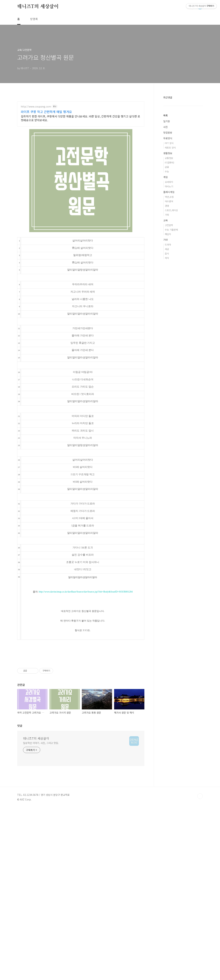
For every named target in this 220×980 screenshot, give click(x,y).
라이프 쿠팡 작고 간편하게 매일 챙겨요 (46, 160)
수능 (167, 274)
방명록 (34, 19)
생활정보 (168, 256)
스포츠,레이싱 (171, 313)
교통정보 (169, 261)
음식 (167, 357)
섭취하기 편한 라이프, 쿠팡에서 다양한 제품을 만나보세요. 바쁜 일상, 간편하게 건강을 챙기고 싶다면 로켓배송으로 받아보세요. (80, 166)
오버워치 (169, 285)
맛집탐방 (168, 236)
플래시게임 (169, 295)
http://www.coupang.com (36, 155)
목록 (166, 218)
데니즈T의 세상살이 (38, 7)
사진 (166, 230)
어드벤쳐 (169, 304)
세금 (167, 352)
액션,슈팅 (169, 300)
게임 (166, 280)
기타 (167, 318)
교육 (166, 323)
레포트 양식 (170, 251)
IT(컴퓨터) (169, 266)
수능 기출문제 (171, 333)
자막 (167, 361)
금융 (167, 270)
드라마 (168, 348)
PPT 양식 (169, 246)
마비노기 (169, 289)
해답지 (168, 337)
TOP (200, 968)
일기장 (167, 224)
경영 (167, 309)
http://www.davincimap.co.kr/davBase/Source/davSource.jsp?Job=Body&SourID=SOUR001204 (86, 640)
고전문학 (169, 328)
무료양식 (168, 241)
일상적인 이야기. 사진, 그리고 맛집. (41, 915)
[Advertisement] (81, 119)
